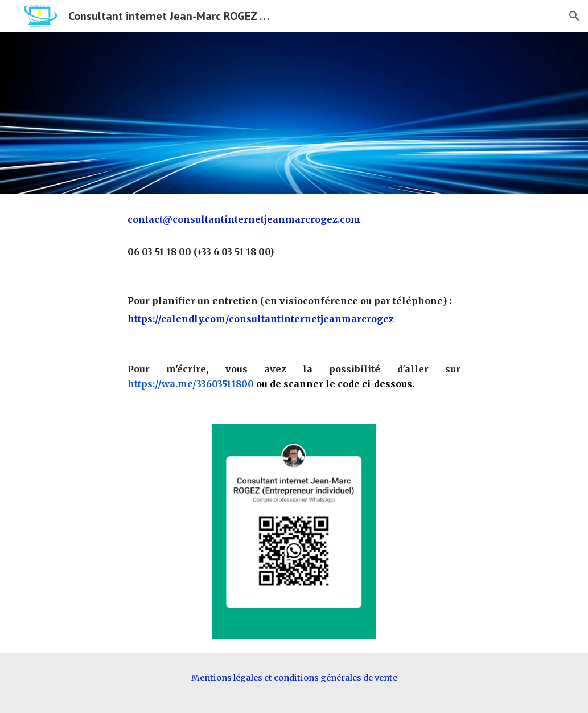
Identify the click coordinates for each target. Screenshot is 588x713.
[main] (294, 235)
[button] (574, 16)
